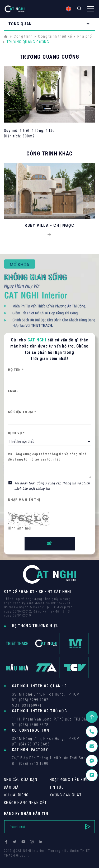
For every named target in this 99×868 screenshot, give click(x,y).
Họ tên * (16, 370)
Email (13, 391)
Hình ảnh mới (20, 528)
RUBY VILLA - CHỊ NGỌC (49, 225)
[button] (9, 94)
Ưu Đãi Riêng (16, 795)
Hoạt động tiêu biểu (69, 780)
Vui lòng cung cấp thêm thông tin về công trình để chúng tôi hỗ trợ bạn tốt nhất (47, 457)
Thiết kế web (15, 860)
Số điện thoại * (22, 412)
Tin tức (57, 787)
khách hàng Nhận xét (25, 803)
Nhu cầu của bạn (21, 780)
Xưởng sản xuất (66, 795)
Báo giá (11, 787)
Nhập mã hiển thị (24, 500)
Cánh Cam (40, 860)
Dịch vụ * (16, 433)
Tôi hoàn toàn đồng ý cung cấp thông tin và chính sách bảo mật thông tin (52, 486)
